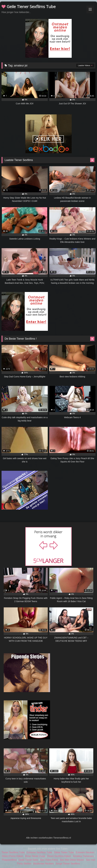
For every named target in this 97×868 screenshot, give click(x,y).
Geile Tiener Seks (28, 860)
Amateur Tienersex (83, 856)
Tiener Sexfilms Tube (13, 852)
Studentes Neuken (43, 864)
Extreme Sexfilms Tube (39, 852)
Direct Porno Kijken (13, 856)
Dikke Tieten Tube (64, 852)
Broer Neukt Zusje (35, 856)
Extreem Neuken (85, 852)
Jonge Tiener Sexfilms (68, 864)
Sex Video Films (49, 860)
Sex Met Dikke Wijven (72, 860)
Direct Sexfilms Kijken (59, 856)
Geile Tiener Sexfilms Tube (29, 7)
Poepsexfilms (9, 860)
